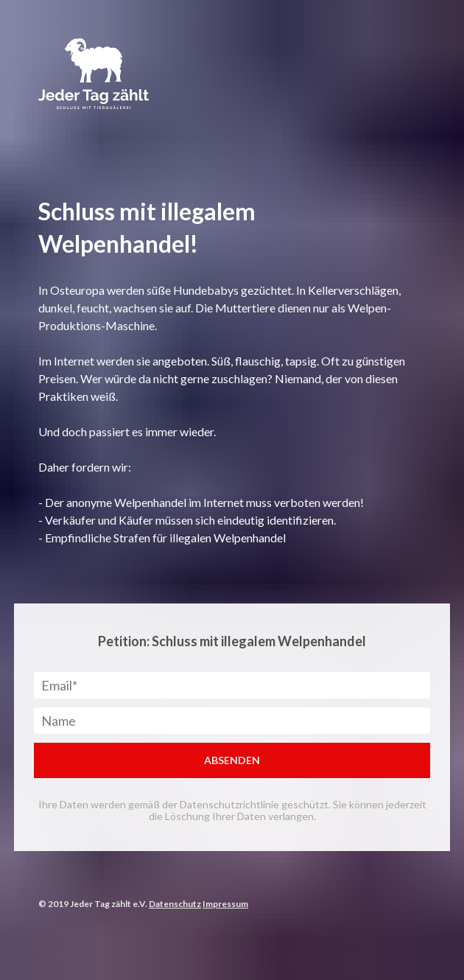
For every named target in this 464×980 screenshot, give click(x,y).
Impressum (225, 904)
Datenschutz (175, 904)
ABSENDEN (232, 760)
